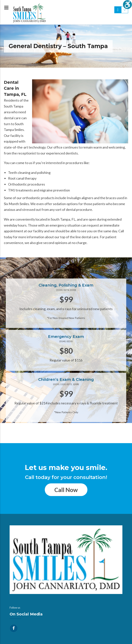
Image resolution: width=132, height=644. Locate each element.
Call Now (66, 490)
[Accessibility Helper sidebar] (127, 5)
